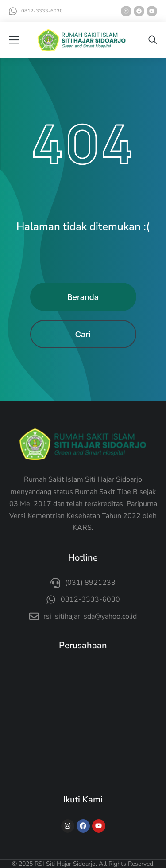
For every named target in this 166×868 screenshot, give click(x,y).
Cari (83, 334)
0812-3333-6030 (42, 11)
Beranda (83, 297)
